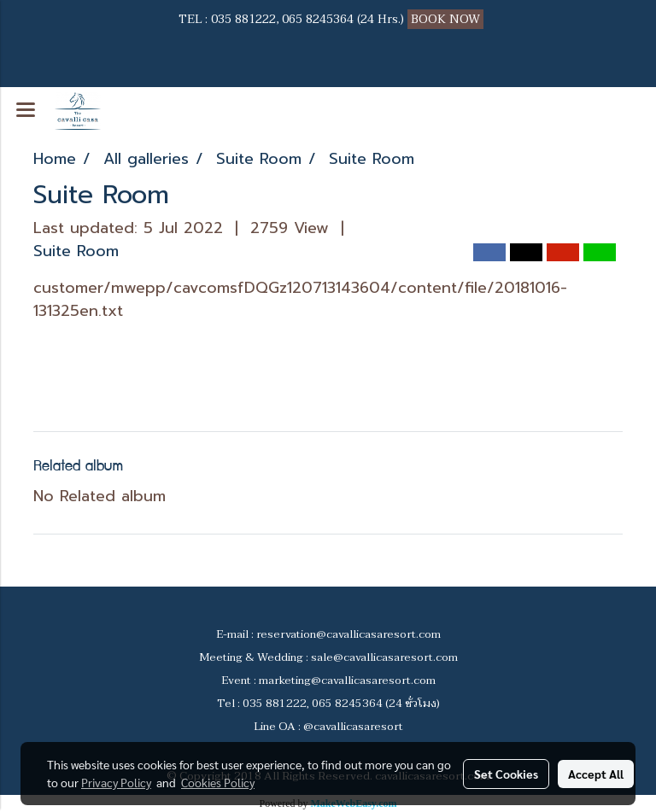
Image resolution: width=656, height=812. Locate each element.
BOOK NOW (447, 19)
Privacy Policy (116, 782)
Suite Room (76, 251)
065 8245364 (318, 19)
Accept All (596, 774)
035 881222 (243, 19)
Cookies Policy (218, 782)
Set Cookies (506, 774)
